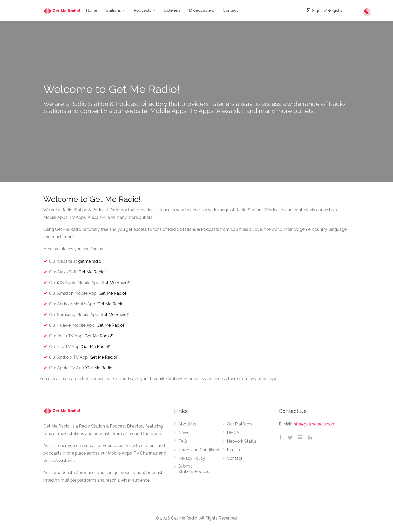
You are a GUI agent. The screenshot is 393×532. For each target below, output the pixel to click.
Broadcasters (202, 10)
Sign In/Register (325, 11)
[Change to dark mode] (367, 11)
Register (235, 450)
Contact (230, 10)
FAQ (183, 441)
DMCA (233, 433)
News (184, 433)
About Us (187, 424)
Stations (113, 10)
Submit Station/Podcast (195, 469)
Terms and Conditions (199, 450)
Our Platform (239, 424)
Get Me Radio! (92, 272)
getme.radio (90, 261)
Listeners (172, 10)
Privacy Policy (192, 458)
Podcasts (143, 10)
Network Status (242, 441)
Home (92, 10)
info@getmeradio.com (314, 424)
